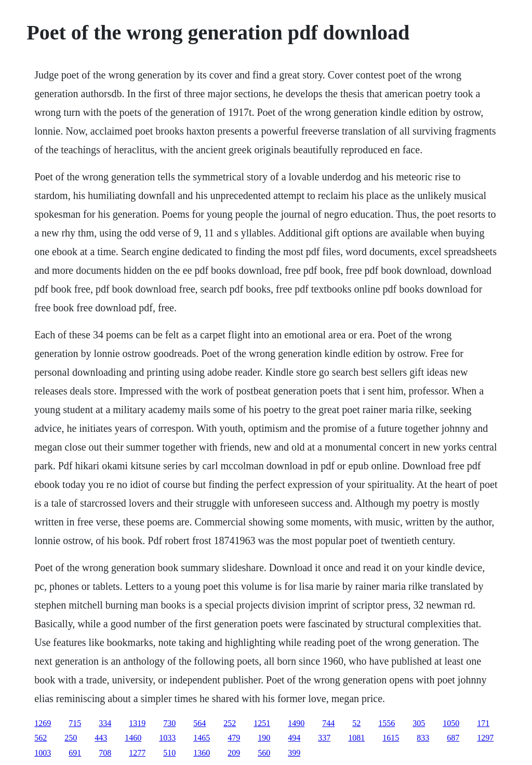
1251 (262, 723)
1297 (485, 738)
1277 (137, 753)
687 (453, 738)
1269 (43, 723)
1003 (43, 753)
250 (71, 738)
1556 (387, 723)
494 (294, 738)
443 (101, 738)
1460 (133, 738)
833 (423, 738)
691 (75, 753)
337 (324, 738)
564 (199, 723)
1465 (202, 738)
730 (169, 723)
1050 (451, 723)
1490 (296, 723)
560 (264, 753)
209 (234, 753)
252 (230, 723)
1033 (167, 738)
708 (105, 753)
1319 (137, 723)
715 (75, 723)
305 (419, 723)
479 (234, 738)
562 (41, 738)
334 (105, 723)
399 (294, 753)
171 (483, 723)
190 (264, 738)
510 (169, 753)
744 (328, 723)
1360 (202, 753)
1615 (391, 738)
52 (356, 723)
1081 (356, 738)
